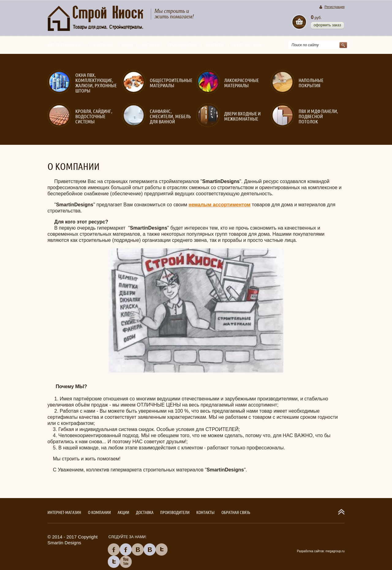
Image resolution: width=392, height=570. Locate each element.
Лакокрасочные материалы (241, 83)
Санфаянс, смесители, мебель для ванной (170, 116)
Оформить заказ (327, 25)
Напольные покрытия (311, 83)
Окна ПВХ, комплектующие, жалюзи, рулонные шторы (96, 83)
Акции (127, 45)
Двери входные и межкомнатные (242, 116)
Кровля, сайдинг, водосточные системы (94, 116)
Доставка (150, 45)
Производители (182, 45)
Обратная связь (247, 45)
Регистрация (334, 7)
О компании (101, 45)
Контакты (215, 45)
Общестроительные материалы (171, 83)
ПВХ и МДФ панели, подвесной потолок (318, 116)
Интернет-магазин (64, 45)
